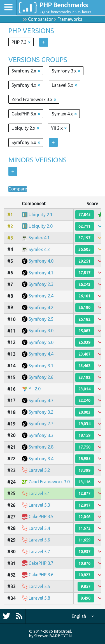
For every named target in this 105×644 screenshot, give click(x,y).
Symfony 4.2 (41, 308)
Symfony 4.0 (41, 261)
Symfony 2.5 (41, 319)
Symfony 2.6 (41, 377)
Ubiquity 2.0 (41, 226)
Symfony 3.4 (41, 459)
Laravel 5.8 (39, 598)
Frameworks (70, 19)
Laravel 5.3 (39, 505)
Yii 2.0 (35, 389)
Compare (18, 189)
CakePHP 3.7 (41, 563)
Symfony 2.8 (41, 447)
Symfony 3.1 (41, 366)
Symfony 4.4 (41, 354)
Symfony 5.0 (41, 342)
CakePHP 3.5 (41, 516)
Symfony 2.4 (41, 296)
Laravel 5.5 (39, 586)
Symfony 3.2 (41, 412)
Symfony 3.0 (41, 331)
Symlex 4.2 (39, 249)
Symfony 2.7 (41, 424)
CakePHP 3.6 (41, 575)
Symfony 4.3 (41, 400)
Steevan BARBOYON (53, 636)
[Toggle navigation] (8, 8)
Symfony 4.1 (41, 273)
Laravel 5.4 (39, 528)
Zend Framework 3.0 (49, 482)
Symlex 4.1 (39, 238)
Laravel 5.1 (39, 493)
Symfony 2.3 (41, 284)
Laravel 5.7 (39, 552)
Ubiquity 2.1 (41, 215)
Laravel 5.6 (39, 540)
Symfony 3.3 (41, 435)
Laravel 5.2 (39, 470)
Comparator (40, 19)
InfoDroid (62, 631)
